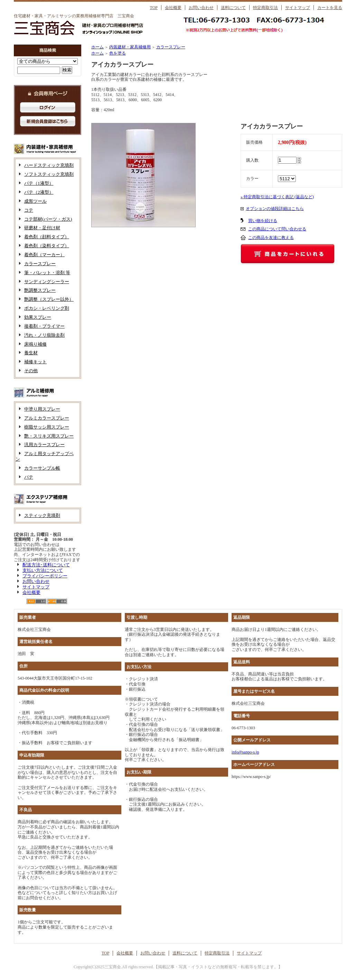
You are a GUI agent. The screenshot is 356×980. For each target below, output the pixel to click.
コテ (29, 210)
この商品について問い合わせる (277, 229)
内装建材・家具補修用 (130, 47)
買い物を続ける (263, 221)
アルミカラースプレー (47, 418)
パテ (29, 477)
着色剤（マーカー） (44, 255)
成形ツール (35, 201)
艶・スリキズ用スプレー (49, 436)
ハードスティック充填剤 (49, 165)
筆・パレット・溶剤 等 (47, 273)
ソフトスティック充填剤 (49, 174)
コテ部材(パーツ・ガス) (48, 219)
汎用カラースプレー (44, 445)
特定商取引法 (265, 8)
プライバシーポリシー (45, 576)
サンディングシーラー (47, 282)
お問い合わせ (201, 8)
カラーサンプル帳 (42, 468)
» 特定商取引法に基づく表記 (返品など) (277, 197)
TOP (154, 8)
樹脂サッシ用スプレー (47, 427)
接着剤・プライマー (44, 326)
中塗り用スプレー (42, 409)
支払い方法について (43, 570)
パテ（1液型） (39, 183)
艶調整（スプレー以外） (49, 299)
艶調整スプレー (40, 290)
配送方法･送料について (46, 565)
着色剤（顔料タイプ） (47, 237)
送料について (233, 8)
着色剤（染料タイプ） (47, 246)
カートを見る (330, 8)
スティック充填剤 (42, 515)
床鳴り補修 (35, 344)
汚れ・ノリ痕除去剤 (44, 335)
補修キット (35, 362)
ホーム (97, 47)
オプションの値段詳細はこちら (275, 209)
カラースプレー (40, 264)
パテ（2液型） (39, 192)
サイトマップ (298, 8)
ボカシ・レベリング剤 (47, 308)
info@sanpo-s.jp (245, 752)
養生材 (31, 353)
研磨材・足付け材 (42, 228)
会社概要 (173, 8)
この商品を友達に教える (271, 238)
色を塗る (118, 53)
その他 (31, 371)
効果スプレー (38, 317)
